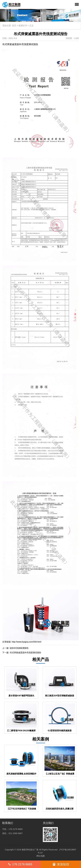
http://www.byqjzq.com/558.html (27, 642)
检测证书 (23, 26)
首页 (14, 26)
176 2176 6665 (20, 864)
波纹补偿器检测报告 (19, 648)
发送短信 (61, 864)
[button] (77, 4)
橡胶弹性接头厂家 (30, 850)
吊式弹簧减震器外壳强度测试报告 (25, 653)
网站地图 (41, 856)
